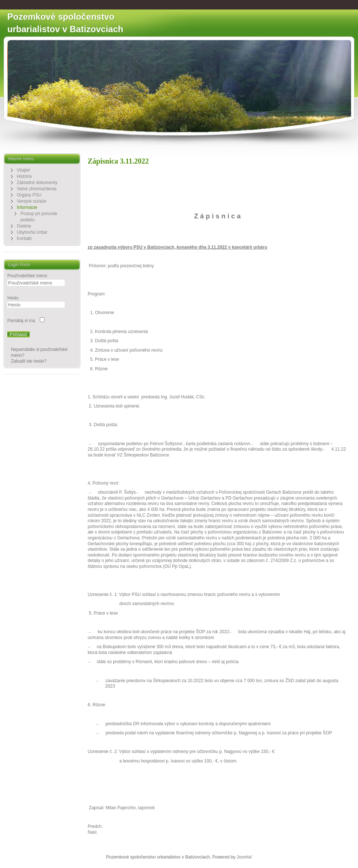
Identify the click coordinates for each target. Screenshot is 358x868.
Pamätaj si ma (21, 321)
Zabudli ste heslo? (29, 361)
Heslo (13, 298)
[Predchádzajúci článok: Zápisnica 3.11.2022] (95, 826)
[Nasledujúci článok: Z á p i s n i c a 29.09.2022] (93, 832)
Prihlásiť (18, 334)
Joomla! (244, 857)
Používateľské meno (27, 276)
